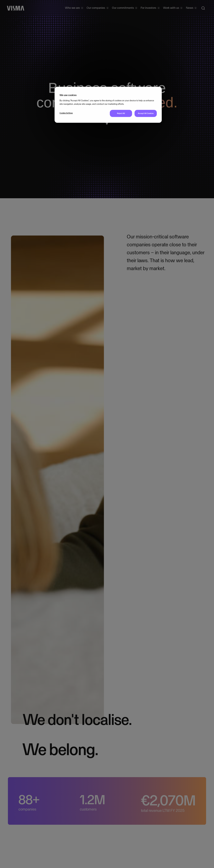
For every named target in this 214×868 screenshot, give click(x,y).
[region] (108, 105)
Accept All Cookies (146, 113)
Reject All (121, 113)
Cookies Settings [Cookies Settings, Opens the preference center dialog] (66, 113)
